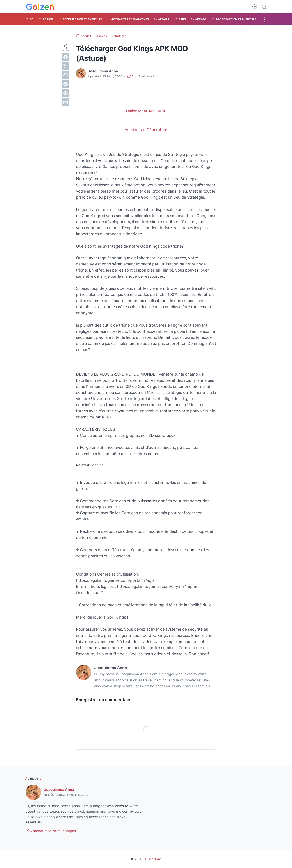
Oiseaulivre (153, 859)
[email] (65, 102)
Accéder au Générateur (146, 130)
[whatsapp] (65, 75)
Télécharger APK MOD (146, 111)
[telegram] (65, 84)
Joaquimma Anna (59, 789)
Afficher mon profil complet (51, 831)
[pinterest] (65, 93)
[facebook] (65, 57)
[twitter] (65, 66)
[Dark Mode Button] (255, 7)
